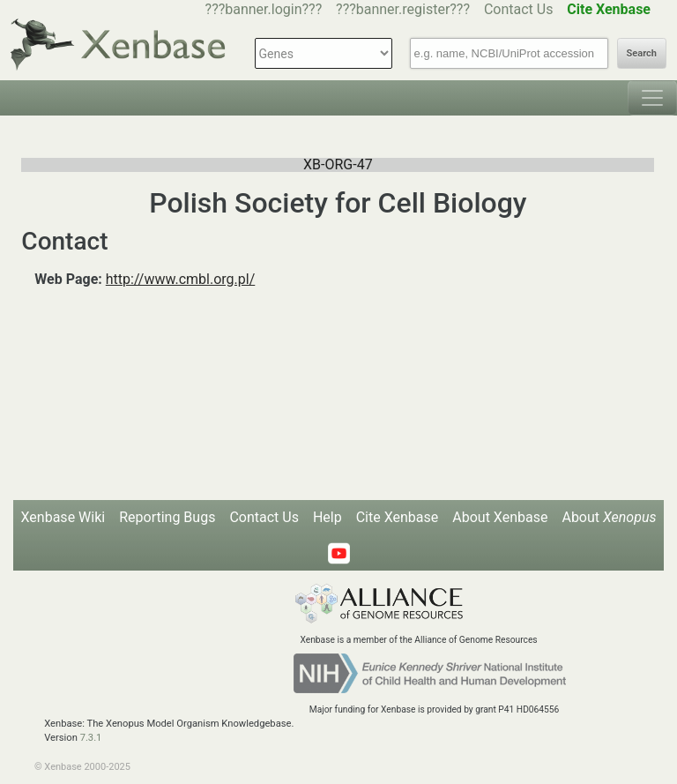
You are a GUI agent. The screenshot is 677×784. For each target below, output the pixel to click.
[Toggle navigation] (652, 98)
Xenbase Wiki (63, 517)
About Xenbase (500, 517)
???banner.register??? (403, 9)
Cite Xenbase (398, 517)
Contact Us (519, 9)
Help (327, 517)
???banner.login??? (264, 9)
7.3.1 (91, 738)
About (609, 517)
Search (642, 53)
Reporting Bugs (167, 517)
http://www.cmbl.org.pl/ (181, 279)
